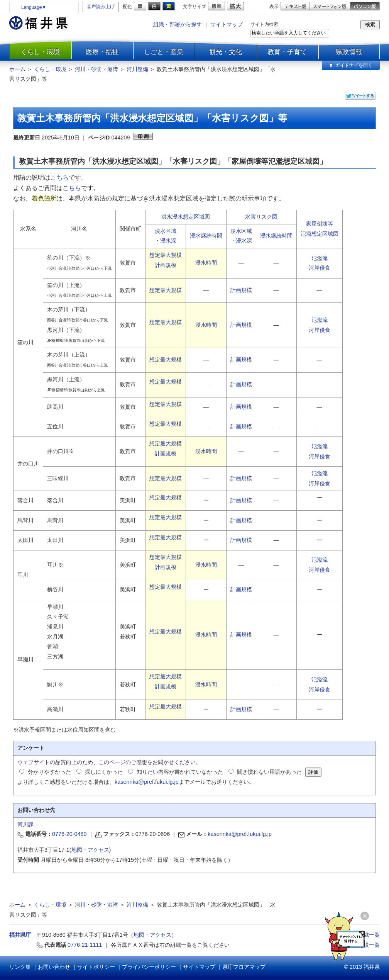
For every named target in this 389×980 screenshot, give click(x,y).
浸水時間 (206, 263)
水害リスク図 (261, 217)
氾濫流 (320, 258)
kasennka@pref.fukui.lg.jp (147, 782)
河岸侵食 (320, 268)
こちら (59, 177)
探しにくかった (104, 772)
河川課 (25, 824)
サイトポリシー (96, 967)
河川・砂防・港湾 (96, 69)
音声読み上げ (101, 7)
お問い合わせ (54, 967)
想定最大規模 (166, 255)
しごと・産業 (164, 52)
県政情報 (349, 52)
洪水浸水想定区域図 (186, 217)
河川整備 (137, 69)
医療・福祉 (102, 52)
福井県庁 (20, 935)
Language (34, 7)
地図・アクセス (90, 850)
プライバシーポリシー (149, 967)
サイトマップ (227, 24)
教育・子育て (287, 52)
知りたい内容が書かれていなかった (180, 772)
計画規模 (166, 265)
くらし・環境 (40, 52)
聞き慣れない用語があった (269, 772)
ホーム (17, 69)
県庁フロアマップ (244, 967)
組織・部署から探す (178, 24)
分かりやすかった (49, 772)
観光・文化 (226, 52)
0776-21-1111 (85, 945)
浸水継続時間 (206, 236)
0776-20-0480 (69, 834)
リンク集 (20, 967)
